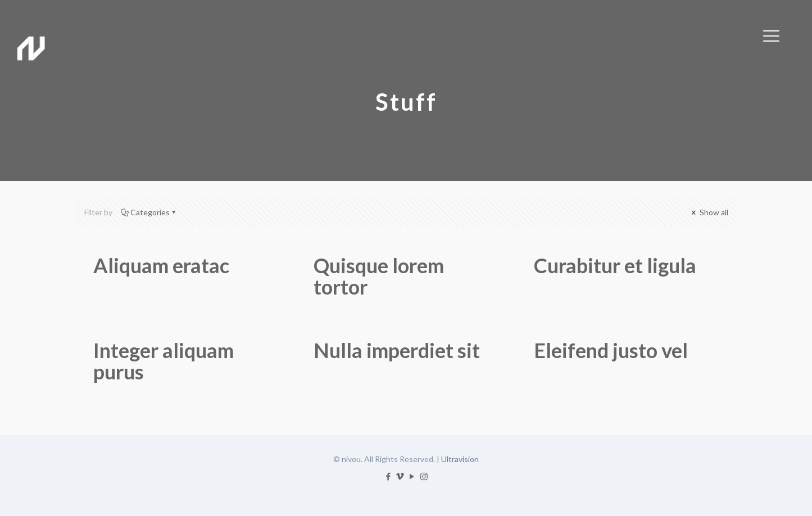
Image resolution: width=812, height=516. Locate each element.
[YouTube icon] (412, 476)
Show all (709, 212)
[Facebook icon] (389, 476)
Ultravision (460, 459)
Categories (149, 212)
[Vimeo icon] (400, 476)
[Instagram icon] (424, 476)
